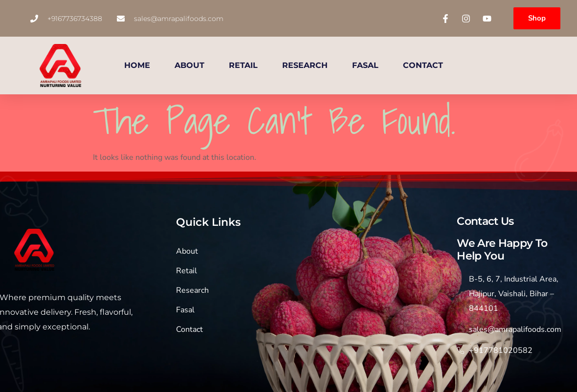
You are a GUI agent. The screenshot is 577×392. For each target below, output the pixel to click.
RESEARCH (305, 65)
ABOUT (189, 65)
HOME (137, 65)
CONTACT (423, 65)
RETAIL (243, 65)
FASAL (365, 65)
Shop (537, 18)
